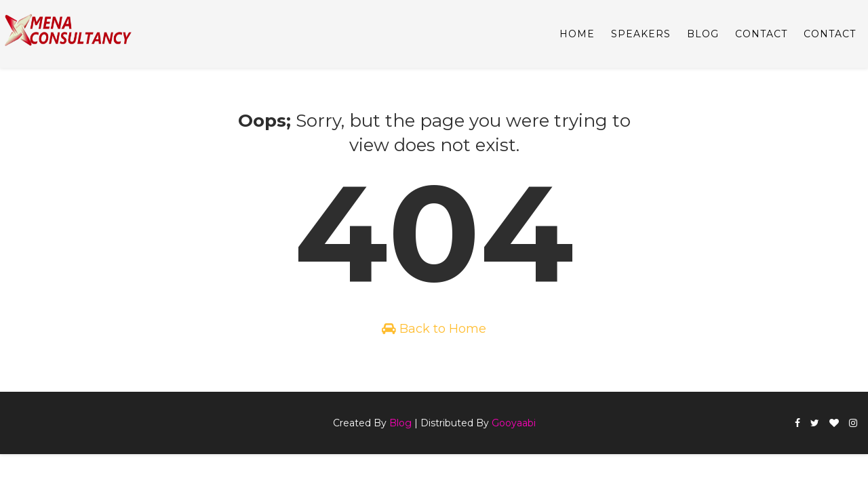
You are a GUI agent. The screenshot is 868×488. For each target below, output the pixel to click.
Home (577, 34)
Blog (400, 423)
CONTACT (761, 34)
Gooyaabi (514, 423)
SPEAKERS (641, 34)
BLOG (703, 34)
